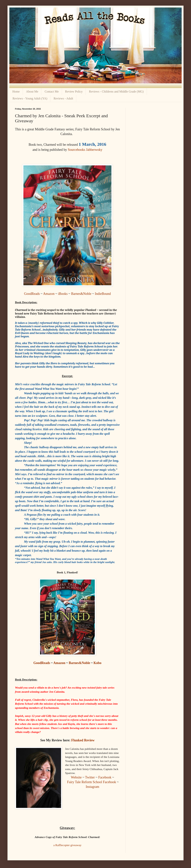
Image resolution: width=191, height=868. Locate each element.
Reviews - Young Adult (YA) (30, 98)
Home (16, 92)
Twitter (90, 777)
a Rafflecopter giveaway (67, 845)
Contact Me (52, 92)
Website (76, 777)
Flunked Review (83, 740)
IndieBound (103, 294)
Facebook (105, 777)
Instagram (93, 787)
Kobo (98, 663)
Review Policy (74, 92)
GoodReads (32, 294)
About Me (32, 92)
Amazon (49, 294)
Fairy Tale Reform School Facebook (91, 782)
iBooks (63, 294)
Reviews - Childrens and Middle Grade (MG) (116, 92)
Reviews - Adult (63, 98)
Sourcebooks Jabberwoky (85, 150)
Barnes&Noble (81, 294)
